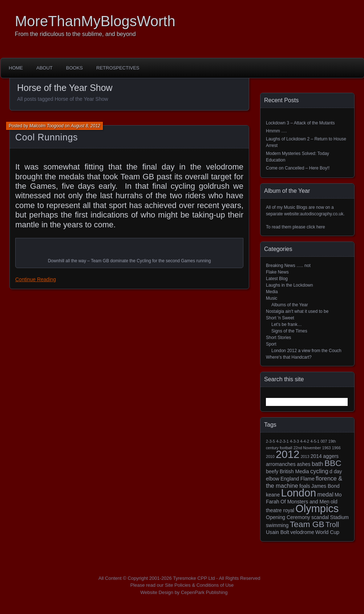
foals (305, 486)
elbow (273, 479)
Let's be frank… (287, 324)
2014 (316, 456)
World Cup (327, 532)
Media (272, 292)
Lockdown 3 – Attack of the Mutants (300, 123)
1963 (327, 448)
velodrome (302, 532)
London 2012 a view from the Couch (306, 351)
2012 (288, 454)
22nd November (307, 448)
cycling (319, 471)
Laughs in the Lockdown (289, 285)
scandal (320, 517)
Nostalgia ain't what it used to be (297, 311)
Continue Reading (36, 279)
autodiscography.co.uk (322, 214)
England (290, 479)
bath (318, 464)
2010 (270, 456)
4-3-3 (294, 441)
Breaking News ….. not (288, 266)
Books (74, 68)
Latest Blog (277, 279)
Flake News (277, 272)
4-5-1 (315, 441)
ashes (304, 464)
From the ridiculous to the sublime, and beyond (75, 34)
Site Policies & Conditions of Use (199, 585)
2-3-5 (270, 441)
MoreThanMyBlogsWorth (95, 21)
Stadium (339, 517)
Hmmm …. (276, 131)
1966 (336, 448)
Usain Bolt (278, 532)
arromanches (281, 464)
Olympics (317, 509)
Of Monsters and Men (305, 502)
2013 (305, 456)
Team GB (307, 524)
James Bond (325, 486)
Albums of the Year (290, 305)
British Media (294, 471)
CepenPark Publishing (204, 592)
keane (273, 495)
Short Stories (278, 338)
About (45, 68)
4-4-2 (305, 441)
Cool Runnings (46, 137)
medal (325, 494)
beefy (272, 471)
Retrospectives (118, 68)
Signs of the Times (289, 331)
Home (16, 68)
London (299, 493)
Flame (308, 479)
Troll (332, 525)
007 (324, 441)
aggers (331, 456)
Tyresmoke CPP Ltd (194, 578)
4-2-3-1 (282, 441)
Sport (271, 344)
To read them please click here (296, 227)
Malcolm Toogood (46, 126)
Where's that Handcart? (289, 357)
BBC (333, 463)
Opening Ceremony (288, 517)
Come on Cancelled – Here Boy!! (298, 168)
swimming (277, 525)
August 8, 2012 (86, 126)
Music (272, 298)
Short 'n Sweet (280, 318)
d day (336, 471)
